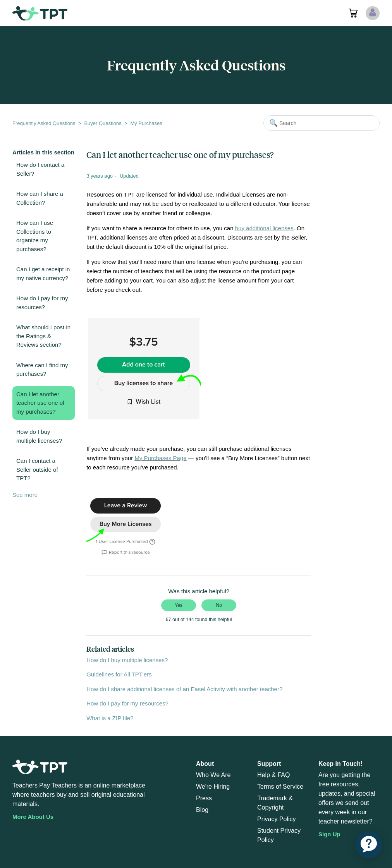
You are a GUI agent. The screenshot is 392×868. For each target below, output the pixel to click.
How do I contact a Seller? (40, 169)
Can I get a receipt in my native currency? (43, 274)
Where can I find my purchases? (42, 370)
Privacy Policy (277, 819)
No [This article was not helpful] (219, 605)
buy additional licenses (264, 228)
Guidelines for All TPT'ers (119, 674)
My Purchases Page (160, 458)
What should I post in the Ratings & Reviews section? (43, 336)
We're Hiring (213, 787)
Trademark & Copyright (275, 803)
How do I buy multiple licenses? (39, 436)
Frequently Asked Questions (44, 123)
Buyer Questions (103, 123)
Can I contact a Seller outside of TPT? (37, 469)
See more (25, 495)
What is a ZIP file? (110, 718)
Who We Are (213, 775)
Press (204, 798)
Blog (202, 810)
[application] (369, 845)
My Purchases (146, 123)
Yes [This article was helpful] (179, 605)
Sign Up (329, 834)
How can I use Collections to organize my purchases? (35, 236)
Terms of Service (280, 787)
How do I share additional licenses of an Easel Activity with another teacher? (184, 689)
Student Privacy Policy (279, 835)
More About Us (33, 817)
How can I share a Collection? (40, 198)
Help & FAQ (273, 775)
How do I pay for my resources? (42, 303)
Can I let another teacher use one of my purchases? (40, 403)
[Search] (322, 123)
